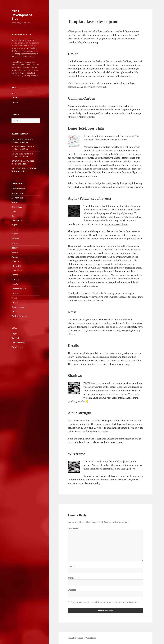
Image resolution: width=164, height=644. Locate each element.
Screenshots (17, 271)
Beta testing (17, 207)
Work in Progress (19, 316)
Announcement (18, 189)
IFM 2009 (15, 248)
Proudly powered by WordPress (82, 638)
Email (72, 578)
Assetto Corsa (17, 198)
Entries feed (17, 338)
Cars (13, 216)
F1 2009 (15, 234)
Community (17, 221)
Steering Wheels (19, 289)
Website (72, 590)
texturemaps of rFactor (117, 224)
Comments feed (18, 343)
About (14, 93)
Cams (14, 211)
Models (15, 252)
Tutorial (15, 302)
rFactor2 (15, 261)
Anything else (17, 193)
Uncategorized (18, 307)
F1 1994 (15, 225)
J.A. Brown (16, 139)
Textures (15, 293)
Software (15, 280)
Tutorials (15, 102)
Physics (15, 257)
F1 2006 (15, 230)
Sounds (15, 284)
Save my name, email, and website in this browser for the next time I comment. (105, 602)
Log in (14, 334)
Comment (74, 528)
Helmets (15, 239)
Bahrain (15, 202)
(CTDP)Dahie (17, 147)
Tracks (14, 298)
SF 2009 (15, 275)
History (15, 243)
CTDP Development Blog (22, 15)
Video (14, 311)
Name (72, 566)
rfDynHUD (16, 266)
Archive (15, 98)
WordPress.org (18, 347)
